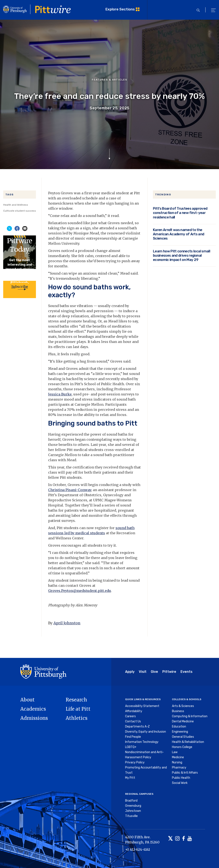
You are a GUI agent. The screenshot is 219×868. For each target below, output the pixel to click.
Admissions (34, 718)
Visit (143, 672)
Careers (130, 716)
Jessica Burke (60, 394)
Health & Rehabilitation (188, 742)
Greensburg (133, 806)
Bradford (131, 801)
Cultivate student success (20, 211)
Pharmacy (179, 768)
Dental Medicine (183, 721)
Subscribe (20, 287)
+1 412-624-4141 (138, 849)
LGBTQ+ (131, 747)
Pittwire (169, 672)
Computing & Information (190, 716)
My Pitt (130, 778)
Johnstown (133, 811)
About (27, 700)
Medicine (178, 757)
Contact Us (133, 721)
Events (186, 672)
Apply (130, 672)
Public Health (181, 778)
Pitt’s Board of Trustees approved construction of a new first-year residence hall (180, 213)
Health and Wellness (16, 205)
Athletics (77, 718)
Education (179, 727)
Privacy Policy (135, 762)
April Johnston (67, 623)
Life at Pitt (78, 709)
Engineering (180, 732)
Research (76, 700)
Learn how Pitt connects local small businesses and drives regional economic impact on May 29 (181, 255)
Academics (33, 709)
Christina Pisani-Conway (70, 490)
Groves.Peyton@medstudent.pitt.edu (80, 591)
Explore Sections (120, 9)
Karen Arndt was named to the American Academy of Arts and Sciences (179, 234)
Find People (133, 737)
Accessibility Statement (142, 706)
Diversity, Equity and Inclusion (146, 732)
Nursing (177, 762)
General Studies (183, 737)
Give (154, 672)
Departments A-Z (137, 727)
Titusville (131, 816)
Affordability (134, 711)
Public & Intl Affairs (185, 773)
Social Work (180, 783)
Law (175, 752)
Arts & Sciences (183, 706)
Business (178, 711)
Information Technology (142, 742)
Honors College (182, 747)
